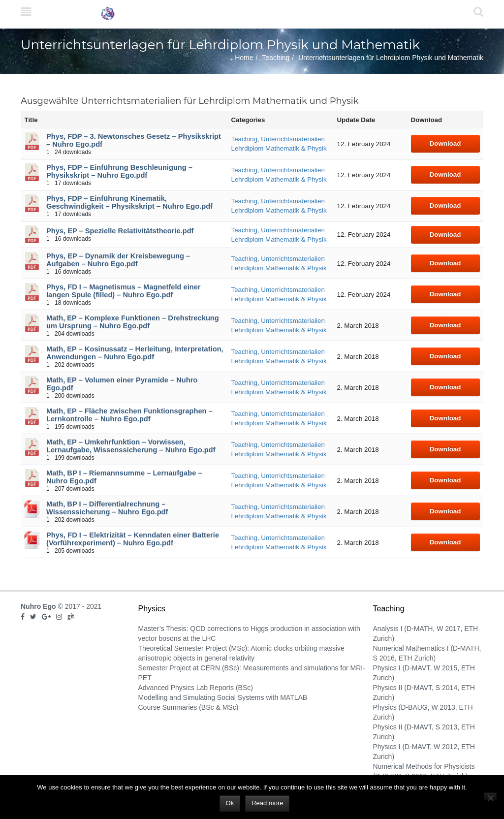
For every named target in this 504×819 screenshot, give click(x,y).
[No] (490, 796)
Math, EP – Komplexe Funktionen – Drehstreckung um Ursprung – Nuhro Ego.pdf (133, 322)
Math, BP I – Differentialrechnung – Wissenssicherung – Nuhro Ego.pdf (107, 508)
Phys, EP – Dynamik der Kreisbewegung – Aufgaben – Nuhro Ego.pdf (118, 260)
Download (445, 143)
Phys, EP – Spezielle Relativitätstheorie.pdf (120, 231)
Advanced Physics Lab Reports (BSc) (196, 688)
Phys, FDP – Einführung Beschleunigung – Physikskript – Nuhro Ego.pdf (119, 171)
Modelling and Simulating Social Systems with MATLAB (223, 697)
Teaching (276, 58)
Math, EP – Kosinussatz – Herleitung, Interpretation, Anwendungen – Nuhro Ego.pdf (135, 353)
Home (244, 58)
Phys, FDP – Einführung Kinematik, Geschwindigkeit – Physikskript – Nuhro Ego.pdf (129, 202)
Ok (230, 803)
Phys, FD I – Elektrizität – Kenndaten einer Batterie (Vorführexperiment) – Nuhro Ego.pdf (133, 539)
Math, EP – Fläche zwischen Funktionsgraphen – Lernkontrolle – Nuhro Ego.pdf (129, 415)
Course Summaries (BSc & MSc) (189, 707)
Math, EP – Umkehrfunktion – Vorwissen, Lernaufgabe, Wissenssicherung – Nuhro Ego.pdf (131, 446)
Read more (267, 803)
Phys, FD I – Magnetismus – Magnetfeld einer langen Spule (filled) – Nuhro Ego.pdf (124, 291)
